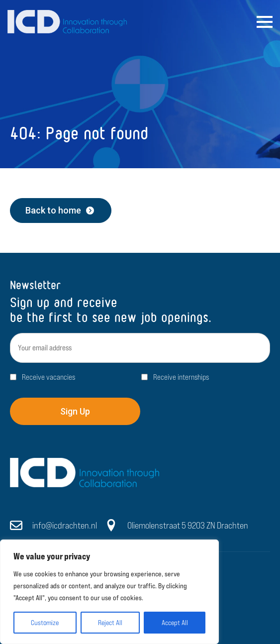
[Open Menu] (265, 22)
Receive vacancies (48, 377)
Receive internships (181, 377)
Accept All (175, 623)
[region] (109, 592)
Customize (45, 623)
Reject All (110, 623)
